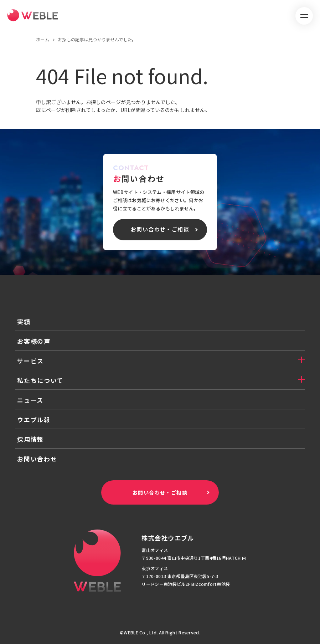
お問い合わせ (37, 459)
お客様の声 (34, 341)
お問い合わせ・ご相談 (160, 492)
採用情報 (30, 439)
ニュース (30, 400)
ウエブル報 (34, 420)
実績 (24, 321)
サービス (30, 361)
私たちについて (40, 380)
